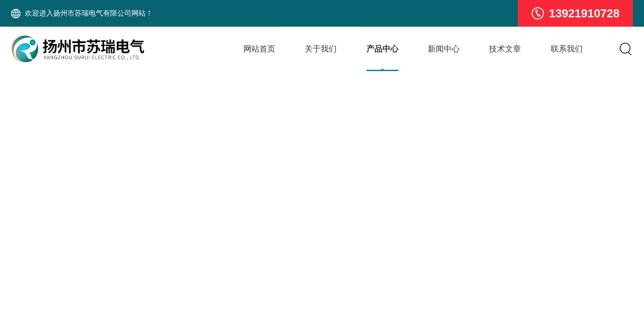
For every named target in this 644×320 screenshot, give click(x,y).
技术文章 (505, 49)
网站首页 (259, 49)
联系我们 (567, 49)
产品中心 (382, 49)
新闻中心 (444, 49)
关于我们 (321, 49)
